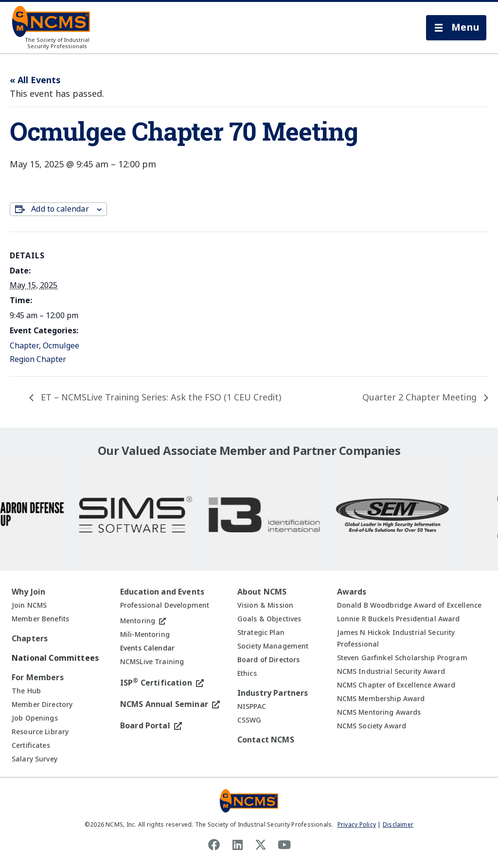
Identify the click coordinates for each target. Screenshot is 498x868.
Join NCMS (29, 605)
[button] (456, 28)
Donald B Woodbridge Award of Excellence (409, 605)
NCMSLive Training (152, 662)
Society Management (273, 646)
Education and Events (162, 592)
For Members (38, 678)
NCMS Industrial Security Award (391, 671)
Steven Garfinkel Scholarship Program (402, 658)
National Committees (55, 658)
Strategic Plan (261, 633)
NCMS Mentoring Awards (379, 712)
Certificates (31, 745)
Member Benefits (40, 619)
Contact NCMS (266, 740)
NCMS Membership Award (381, 699)
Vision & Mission (265, 605)
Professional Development (165, 605)
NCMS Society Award (372, 726)
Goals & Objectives (269, 619)
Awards (352, 592)
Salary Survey (35, 759)
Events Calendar (147, 648)
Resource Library (40, 732)
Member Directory (42, 705)
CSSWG (249, 720)
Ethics (247, 673)
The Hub (26, 691)
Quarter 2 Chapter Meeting (421, 398)
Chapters (30, 639)
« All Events (35, 80)
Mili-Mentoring (145, 634)
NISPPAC (252, 706)
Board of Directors (269, 660)
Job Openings (35, 718)
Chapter (24, 346)
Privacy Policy (357, 825)
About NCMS (262, 592)
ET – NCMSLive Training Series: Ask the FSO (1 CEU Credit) (160, 398)
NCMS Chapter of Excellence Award (396, 685)
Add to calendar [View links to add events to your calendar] (60, 209)
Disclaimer (398, 825)
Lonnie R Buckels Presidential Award (399, 619)
